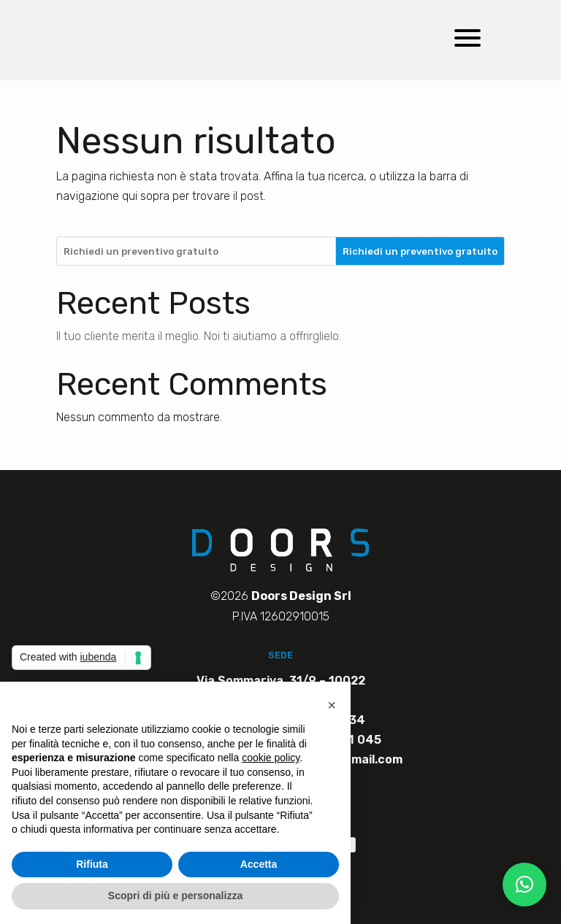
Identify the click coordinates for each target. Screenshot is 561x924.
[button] (524, 885)
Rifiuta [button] (92, 864)
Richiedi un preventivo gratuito (420, 251)
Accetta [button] (259, 864)
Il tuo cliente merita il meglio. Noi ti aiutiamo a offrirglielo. (199, 336)
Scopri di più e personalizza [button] (175, 896)
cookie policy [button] (271, 758)
